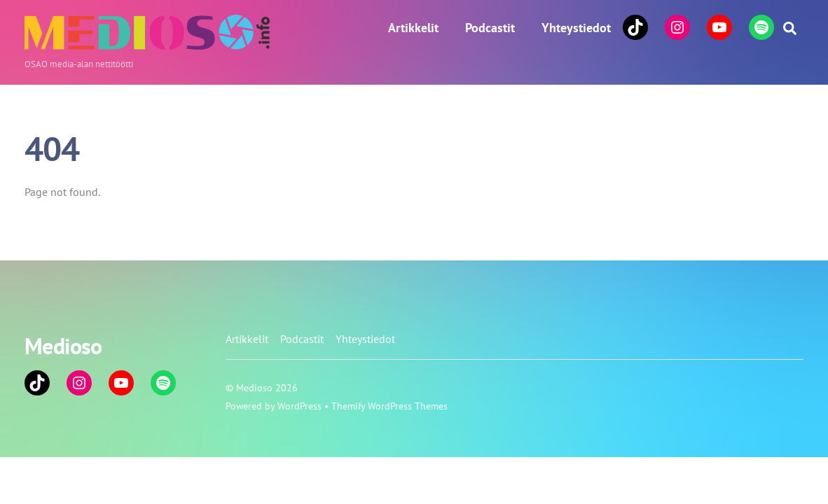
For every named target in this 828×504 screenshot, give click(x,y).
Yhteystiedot (576, 28)
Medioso (254, 387)
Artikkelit (413, 28)
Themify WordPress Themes (389, 406)
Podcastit (490, 28)
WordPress (299, 406)
